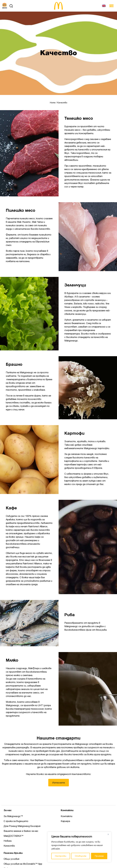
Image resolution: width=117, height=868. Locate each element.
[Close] (108, 834)
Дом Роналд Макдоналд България (22, 826)
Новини (8, 841)
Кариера (65, 821)
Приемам (99, 856)
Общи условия (11, 859)
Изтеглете (59, 783)
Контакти (67, 816)
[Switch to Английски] (104, 6)
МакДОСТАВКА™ (13, 836)
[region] (79, 847)
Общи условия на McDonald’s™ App (23, 864)
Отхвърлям (81, 856)
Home (53, 103)
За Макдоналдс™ (13, 816)
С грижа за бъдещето (16, 821)
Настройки (61, 856)
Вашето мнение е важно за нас (21, 831)
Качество (9, 846)
